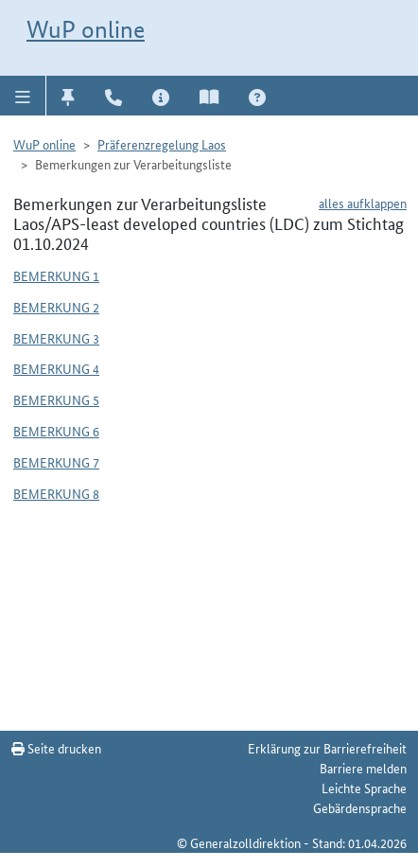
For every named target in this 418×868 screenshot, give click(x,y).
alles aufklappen (363, 203)
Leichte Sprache (364, 788)
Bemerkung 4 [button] (56, 368)
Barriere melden (363, 768)
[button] (23, 96)
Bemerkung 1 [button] (56, 275)
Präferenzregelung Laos (162, 144)
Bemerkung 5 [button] (56, 399)
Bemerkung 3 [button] (56, 338)
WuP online (86, 29)
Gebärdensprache (360, 807)
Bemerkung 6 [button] (56, 431)
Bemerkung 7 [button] (56, 462)
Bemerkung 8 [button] (56, 493)
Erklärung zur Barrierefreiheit (327, 748)
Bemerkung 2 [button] (56, 307)
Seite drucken (56, 748)
